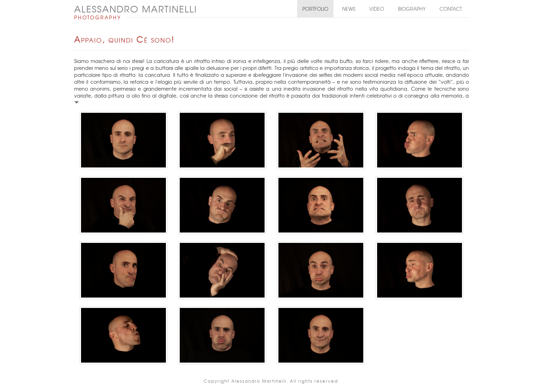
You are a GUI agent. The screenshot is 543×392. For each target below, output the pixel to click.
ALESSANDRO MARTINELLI (136, 9)
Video (377, 9)
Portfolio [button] (315, 9)
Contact (451, 9)
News (349, 9)
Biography (412, 9)
